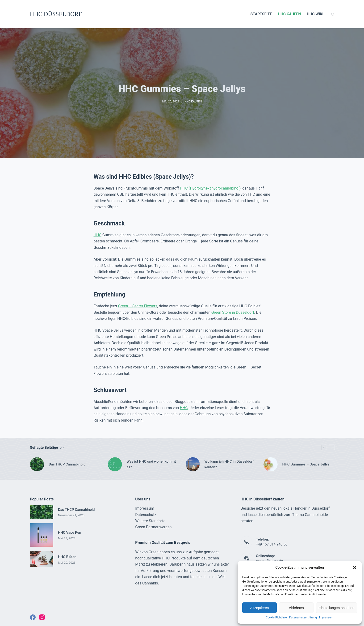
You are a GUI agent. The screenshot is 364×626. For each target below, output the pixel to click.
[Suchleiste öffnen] (333, 14)
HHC (98, 235)
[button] (355, 568)
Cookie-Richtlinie (276, 618)
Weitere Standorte (150, 521)
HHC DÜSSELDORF (56, 14)
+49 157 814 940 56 (272, 544)
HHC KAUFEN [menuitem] (289, 14)
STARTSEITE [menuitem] (261, 14)
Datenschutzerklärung (303, 618)
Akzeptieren (259, 608)
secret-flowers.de (270, 561)
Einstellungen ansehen (336, 608)
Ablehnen (296, 608)
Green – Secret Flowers (138, 306)
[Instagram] (42, 617)
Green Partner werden (153, 527)
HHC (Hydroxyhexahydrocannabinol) (210, 188)
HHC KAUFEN (193, 102)
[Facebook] (33, 617)
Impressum (326, 618)
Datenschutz (146, 515)
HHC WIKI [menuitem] (315, 14)
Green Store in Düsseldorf (233, 312)
